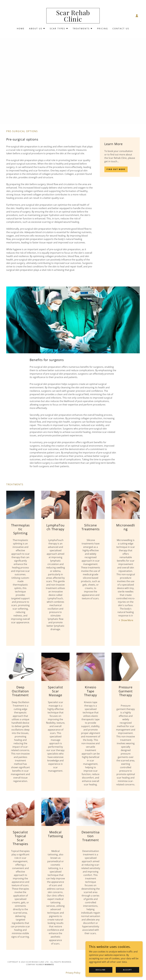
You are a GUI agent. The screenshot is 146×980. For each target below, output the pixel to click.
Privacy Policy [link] (73, 973)
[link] (73, 21)
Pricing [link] (103, 28)
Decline (101, 970)
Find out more (116, 169)
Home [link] (21, 28)
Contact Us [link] (121, 28)
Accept (127, 970)
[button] (137, 16)
